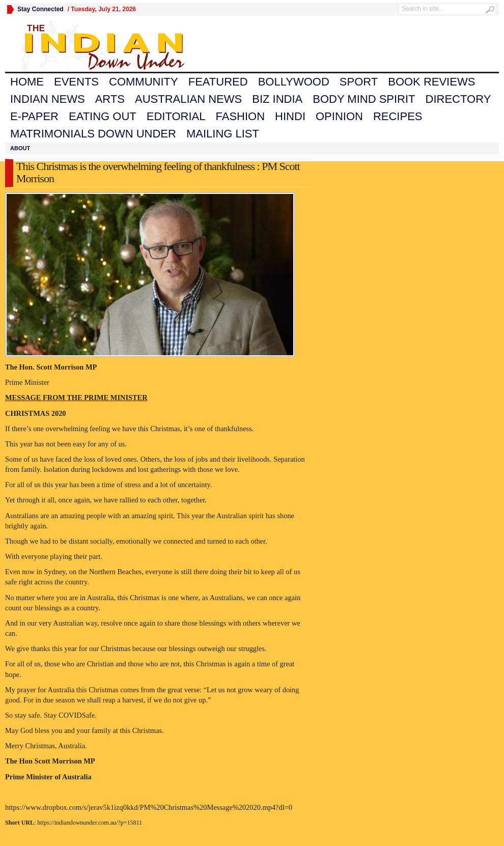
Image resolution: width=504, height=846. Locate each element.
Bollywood (294, 82)
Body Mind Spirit (364, 99)
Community (144, 82)
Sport (359, 82)
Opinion (339, 116)
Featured (218, 82)
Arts (110, 99)
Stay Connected (40, 9)
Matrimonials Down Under (93, 134)
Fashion (241, 116)
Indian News (48, 99)
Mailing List (223, 134)
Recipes (398, 116)
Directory (458, 99)
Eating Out (103, 116)
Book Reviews (431, 82)
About (20, 148)
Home (27, 82)
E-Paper (34, 116)
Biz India (277, 99)
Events (76, 82)
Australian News (188, 99)
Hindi (290, 116)
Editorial (176, 116)
